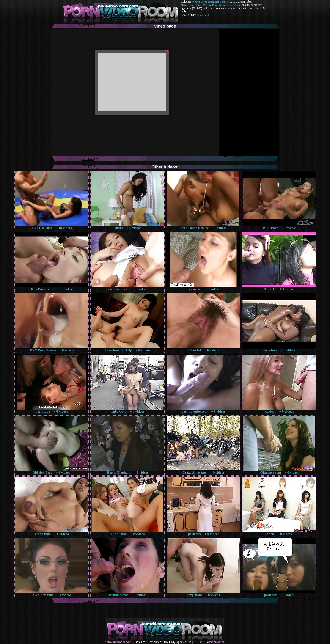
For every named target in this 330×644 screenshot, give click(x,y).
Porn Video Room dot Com (210, 2)
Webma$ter (217, 642)
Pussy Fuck (203, 15)
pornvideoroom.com (118, 642)
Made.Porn (234, 5)
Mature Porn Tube (191, 5)
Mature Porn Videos (214, 5)
